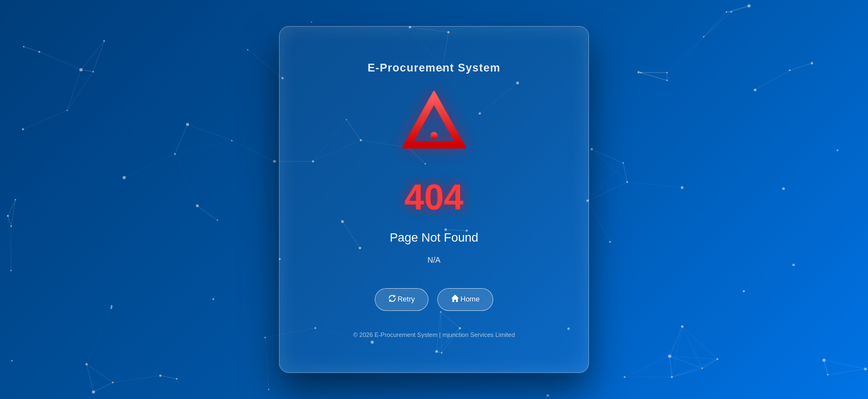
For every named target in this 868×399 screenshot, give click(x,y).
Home (465, 299)
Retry (402, 299)
